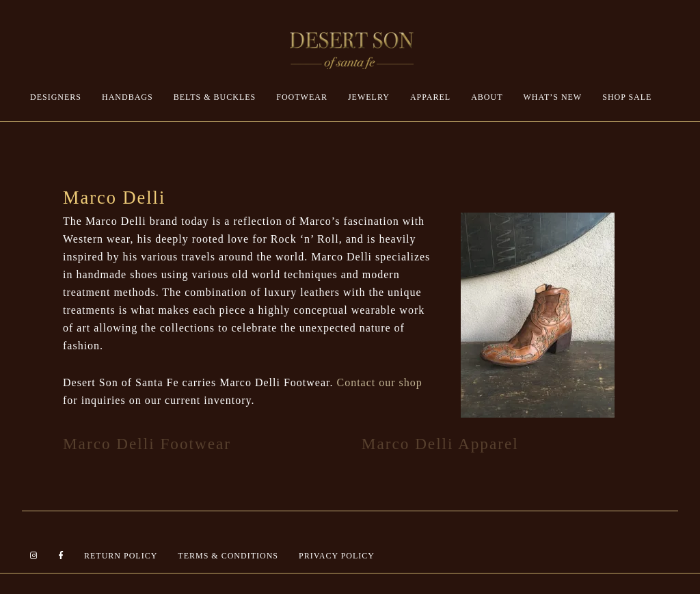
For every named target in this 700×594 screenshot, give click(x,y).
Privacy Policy (337, 556)
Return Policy (121, 556)
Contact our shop (379, 382)
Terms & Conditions (228, 556)
